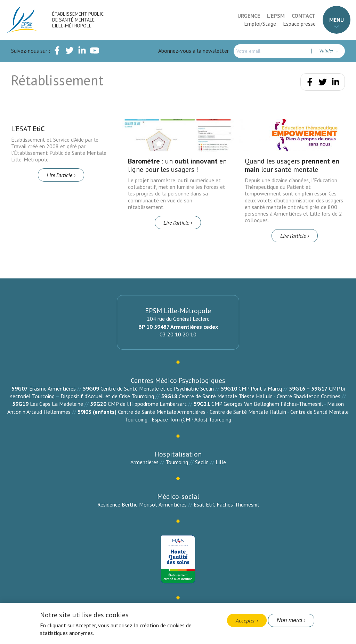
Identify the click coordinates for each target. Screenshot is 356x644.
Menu (337, 20)
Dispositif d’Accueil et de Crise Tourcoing (107, 396)
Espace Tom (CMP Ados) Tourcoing (191, 419)
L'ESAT (28, 129)
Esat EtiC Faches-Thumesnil (226, 504)
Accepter (245, 620)
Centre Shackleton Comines (309, 396)
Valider (327, 51)
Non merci (289, 620)
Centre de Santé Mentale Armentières (162, 412)
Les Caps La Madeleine (56, 404)
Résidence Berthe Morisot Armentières (142, 504)
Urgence (249, 16)
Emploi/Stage (260, 24)
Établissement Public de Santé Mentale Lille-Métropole (78, 20)
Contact (304, 16)
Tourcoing (177, 462)
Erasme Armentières (52, 388)
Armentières (144, 462)
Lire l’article (59, 175)
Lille (221, 462)
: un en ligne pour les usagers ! (177, 165)
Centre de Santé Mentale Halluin (248, 412)
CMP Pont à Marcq (260, 388)
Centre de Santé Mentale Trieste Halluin (226, 396)
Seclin (202, 462)
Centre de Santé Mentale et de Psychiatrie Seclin (157, 388)
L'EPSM (276, 16)
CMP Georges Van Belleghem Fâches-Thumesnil (267, 404)
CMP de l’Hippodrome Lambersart (147, 404)
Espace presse (299, 24)
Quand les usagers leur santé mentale (292, 165)
